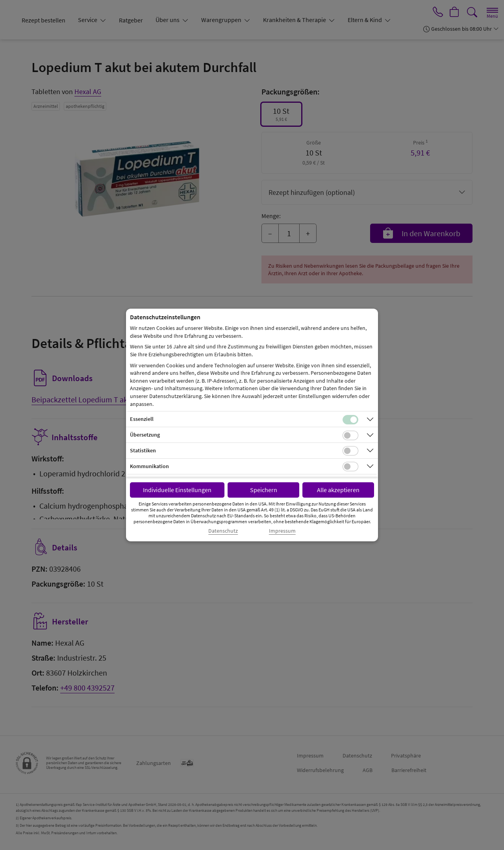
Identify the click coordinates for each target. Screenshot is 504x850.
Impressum (282, 531)
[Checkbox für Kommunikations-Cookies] (350, 467)
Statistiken (143, 450)
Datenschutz (223, 531)
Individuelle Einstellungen (177, 490)
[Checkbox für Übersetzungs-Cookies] (350, 435)
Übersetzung (145, 435)
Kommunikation (149, 466)
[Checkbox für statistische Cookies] (350, 451)
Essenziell (142, 419)
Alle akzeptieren (338, 490)
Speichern (264, 490)
